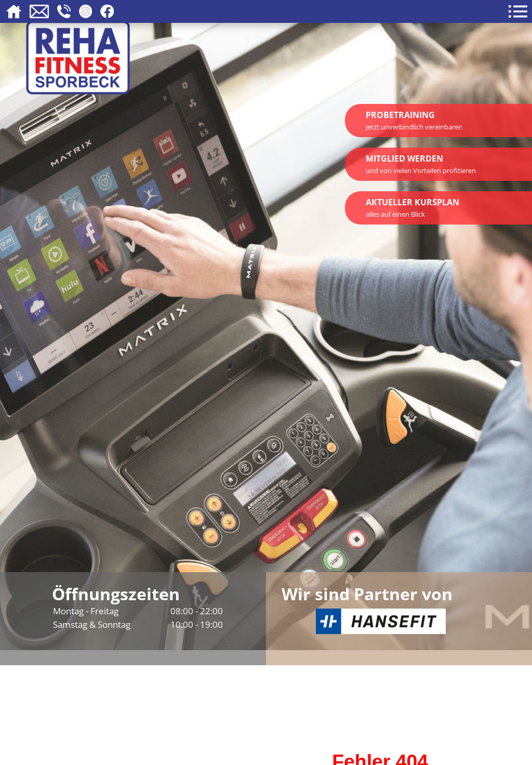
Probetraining (414, 120)
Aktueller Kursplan (413, 208)
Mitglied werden (421, 164)
